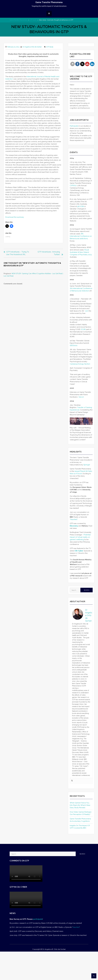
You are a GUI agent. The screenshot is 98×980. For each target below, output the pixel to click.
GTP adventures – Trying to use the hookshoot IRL (18, 253)
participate (38, 919)
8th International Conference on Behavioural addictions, (81, 236)
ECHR (83, 329)
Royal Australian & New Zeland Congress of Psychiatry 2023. (81, 252)
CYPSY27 (73, 186)
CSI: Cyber (79, 551)
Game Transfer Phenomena (49, 2)
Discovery (74, 526)
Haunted (74, 519)
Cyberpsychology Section (80, 364)
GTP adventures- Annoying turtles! (49, 253)
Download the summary (15, 217)
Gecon (81, 397)
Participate (74, 126)
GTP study (33, 20)
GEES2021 (74, 345)
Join (87, 311)
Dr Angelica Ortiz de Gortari (32, 47)
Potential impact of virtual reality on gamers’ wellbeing (80, 537)
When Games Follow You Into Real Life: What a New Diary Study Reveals (80, 805)
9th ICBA (81, 206)
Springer (87, 465)
